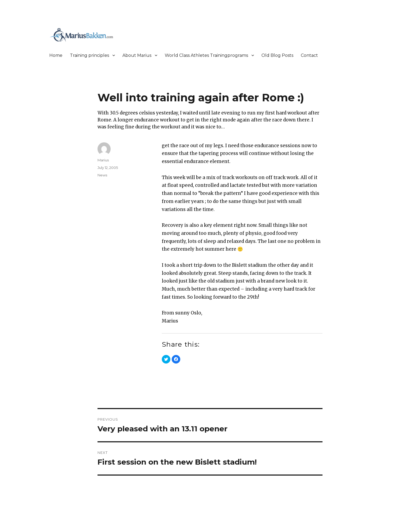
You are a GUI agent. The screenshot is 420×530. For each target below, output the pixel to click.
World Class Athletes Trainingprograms (206, 55)
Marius (103, 160)
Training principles (89, 55)
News (102, 175)
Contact (309, 55)
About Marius (137, 55)
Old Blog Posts (277, 55)
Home (56, 55)
